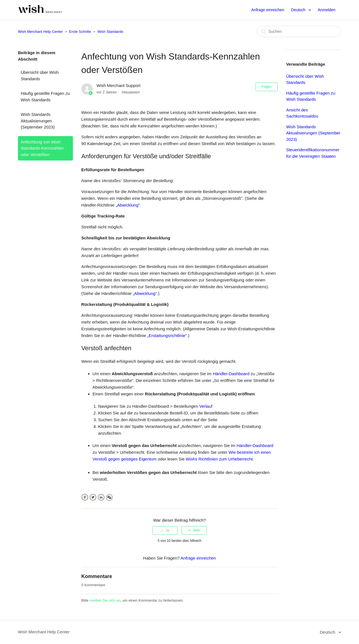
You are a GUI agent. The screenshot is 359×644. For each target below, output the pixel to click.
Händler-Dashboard (231, 374)
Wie (232, 452)
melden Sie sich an (105, 600)
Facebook (85, 497)
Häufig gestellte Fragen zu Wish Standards (45, 97)
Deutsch (299, 10)
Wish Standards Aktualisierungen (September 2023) (38, 121)
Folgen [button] (267, 87)
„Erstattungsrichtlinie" (167, 335)
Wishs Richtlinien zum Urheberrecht (219, 459)
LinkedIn (101, 497)
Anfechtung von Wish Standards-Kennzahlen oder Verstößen (42, 148)
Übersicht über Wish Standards (40, 75)
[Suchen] (299, 31)
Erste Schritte (80, 32)
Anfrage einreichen (268, 10)
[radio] (165, 530)
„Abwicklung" (128, 205)
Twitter (93, 497)
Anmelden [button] (327, 10)
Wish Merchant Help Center (40, 32)
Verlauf (206, 406)
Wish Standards (110, 32)
